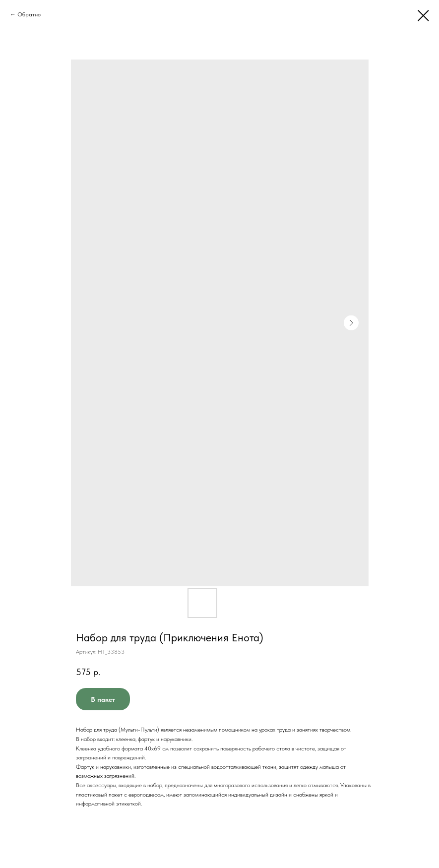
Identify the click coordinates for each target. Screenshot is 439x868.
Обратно (29, 14)
